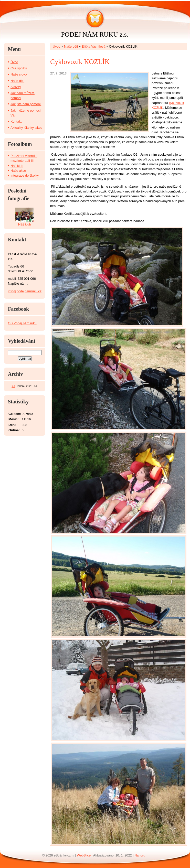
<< (13, 386)
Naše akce (18, 171)
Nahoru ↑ (141, 855)
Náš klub (17, 166)
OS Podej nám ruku (22, 323)
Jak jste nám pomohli (26, 104)
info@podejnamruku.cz (25, 291)
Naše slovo (19, 74)
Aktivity (16, 87)
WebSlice (84, 855)
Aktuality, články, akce (26, 128)
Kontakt (16, 121)
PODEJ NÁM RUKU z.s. (95, 34)
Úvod (57, 46)
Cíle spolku (19, 68)
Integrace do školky (25, 175)
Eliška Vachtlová (93, 46)
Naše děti (71, 46)
